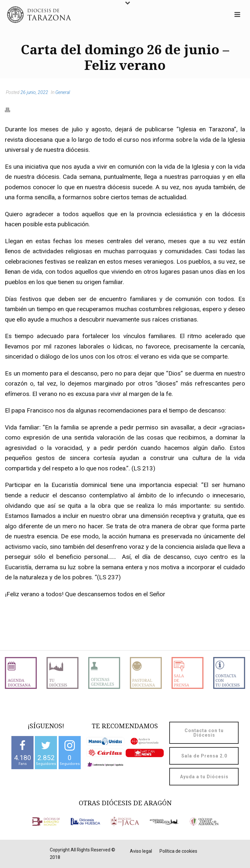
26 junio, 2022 (34, 92)
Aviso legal (141, 851)
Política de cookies (178, 851)
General (63, 92)
